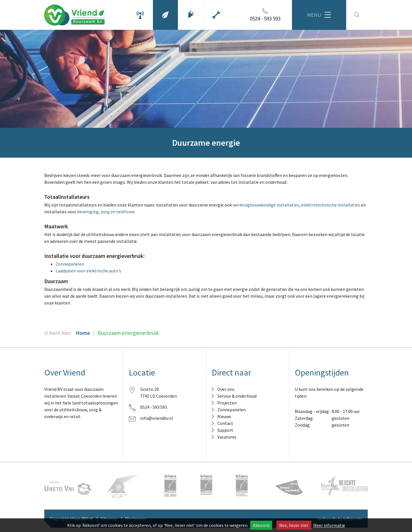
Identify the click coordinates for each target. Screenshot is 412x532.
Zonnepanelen (70, 264)
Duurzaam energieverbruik (128, 333)
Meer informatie (329, 525)
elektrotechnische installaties (331, 205)
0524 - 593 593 (154, 407)
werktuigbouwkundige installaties (266, 205)
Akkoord (261, 525)
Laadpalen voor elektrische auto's (88, 271)
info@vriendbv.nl (157, 418)
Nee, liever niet (294, 525)
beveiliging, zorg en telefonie (106, 212)
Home (83, 333)
